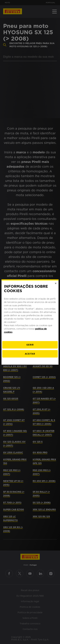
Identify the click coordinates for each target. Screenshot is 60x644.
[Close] (56, 283)
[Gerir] (30, 345)
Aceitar (30, 354)
